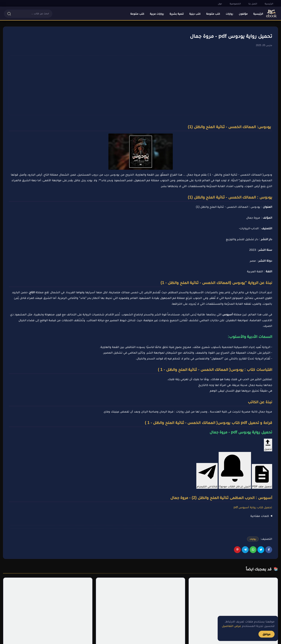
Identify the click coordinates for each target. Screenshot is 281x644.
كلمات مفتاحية (260, 516)
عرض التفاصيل (231, 626)
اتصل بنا (253, 4)
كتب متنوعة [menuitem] (213, 14)
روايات (253, 539)
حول (220, 4)
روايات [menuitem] (229, 14)
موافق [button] (267, 634)
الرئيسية (269, 4)
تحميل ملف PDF (262, 476)
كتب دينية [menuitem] (195, 14)
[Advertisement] (141, 85)
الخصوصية (235, 4)
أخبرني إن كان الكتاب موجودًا (235, 470)
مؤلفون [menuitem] (243, 14)
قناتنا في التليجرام (207, 475)
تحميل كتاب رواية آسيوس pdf (253, 507)
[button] (28, 14)
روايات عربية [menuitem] (157, 14)
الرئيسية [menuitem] (258, 14)
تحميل (268, 445)
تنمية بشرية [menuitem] (177, 14)
